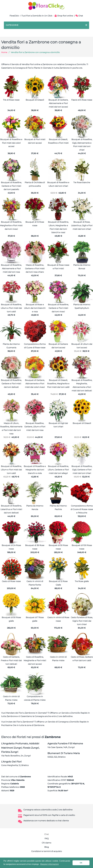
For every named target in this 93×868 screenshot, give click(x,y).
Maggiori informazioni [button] (50, 864)
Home (4, 52)
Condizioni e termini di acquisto (47, 851)
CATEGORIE (46, 25)
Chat (79, 16)
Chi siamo (46, 843)
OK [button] (81, 863)
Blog (47, 847)
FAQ (47, 839)
